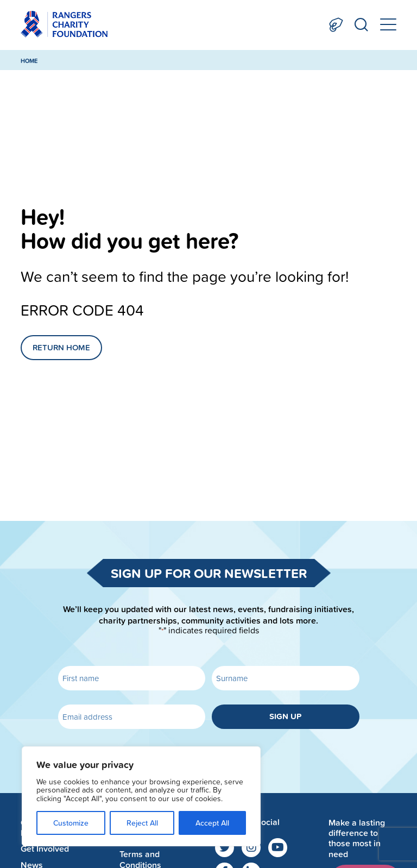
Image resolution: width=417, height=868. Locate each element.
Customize (71, 823)
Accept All (212, 823)
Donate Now (336, 25)
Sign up (285, 716)
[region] (141, 796)
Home (29, 61)
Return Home (61, 347)
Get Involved (45, 849)
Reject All (142, 823)
